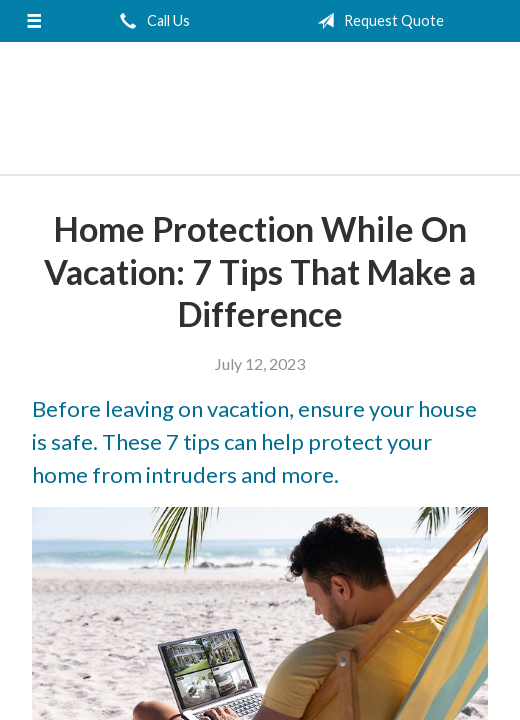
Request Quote (376, 21)
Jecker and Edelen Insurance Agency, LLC (260, 109)
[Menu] (34, 21)
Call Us (151, 21)
